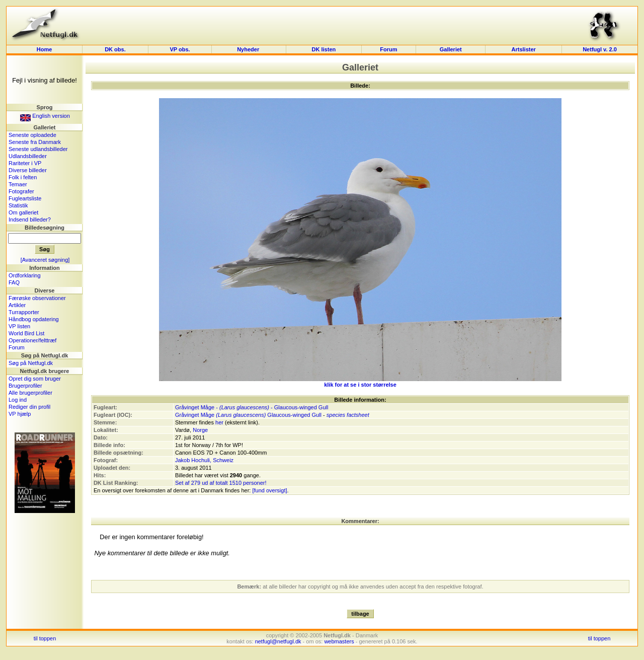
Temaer (18, 184)
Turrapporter (24, 312)
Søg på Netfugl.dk (31, 363)
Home (45, 49)
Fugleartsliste (25, 198)
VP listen (19, 326)
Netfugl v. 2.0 (600, 49)
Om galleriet (23, 212)
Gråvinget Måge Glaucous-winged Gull (248, 415)
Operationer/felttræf (32, 340)
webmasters (339, 641)
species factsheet (348, 415)
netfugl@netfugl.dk (278, 641)
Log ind (18, 400)
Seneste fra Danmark (35, 142)
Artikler (17, 305)
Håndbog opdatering (34, 319)
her (219, 422)
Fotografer (21, 191)
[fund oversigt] (269, 490)
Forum (388, 49)
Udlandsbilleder (28, 156)
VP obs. (180, 49)
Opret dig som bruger (35, 379)
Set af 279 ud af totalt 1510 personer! (221, 483)
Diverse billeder (28, 170)
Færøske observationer (37, 298)
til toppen (45, 638)
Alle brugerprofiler (30, 393)
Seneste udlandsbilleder (38, 149)
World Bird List (26, 333)
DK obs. (115, 49)
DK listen (324, 49)
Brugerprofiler (25, 386)
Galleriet (451, 49)
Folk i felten (23, 177)
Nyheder (249, 49)
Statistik (18, 205)
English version (45, 116)
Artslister (524, 49)
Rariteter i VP (25, 163)
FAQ (14, 282)
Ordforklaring (25, 275)
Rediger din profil (29, 407)
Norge (200, 430)
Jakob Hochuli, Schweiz (204, 460)
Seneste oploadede (32, 135)
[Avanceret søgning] (45, 260)
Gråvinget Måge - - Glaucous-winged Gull (252, 407)
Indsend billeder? (30, 219)
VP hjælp (20, 414)
